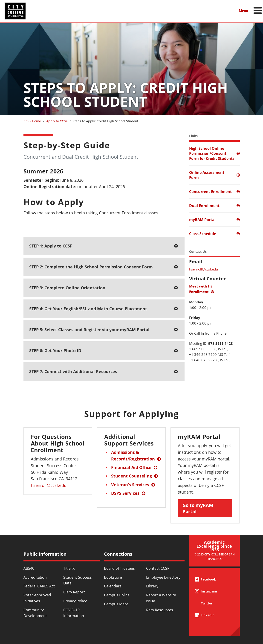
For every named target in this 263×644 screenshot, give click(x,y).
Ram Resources (160, 610)
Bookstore (113, 577)
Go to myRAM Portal (198, 508)
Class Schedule (203, 234)
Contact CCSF (158, 568)
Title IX (69, 568)
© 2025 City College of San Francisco (214, 556)
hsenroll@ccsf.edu (204, 269)
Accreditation (35, 577)
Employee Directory (163, 577)
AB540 (29, 568)
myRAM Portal (202, 220)
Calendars (113, 586)
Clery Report (74, 592)
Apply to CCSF (57, 121)
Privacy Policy (75, 601)
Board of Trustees (119, 568)
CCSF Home (32, 121)
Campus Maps (116, 604)
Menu (243, 11)
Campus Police (117, 595)
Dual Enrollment (204, 206)
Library (152, 586)
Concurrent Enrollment (210, 192)
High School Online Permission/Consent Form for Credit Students (212, 153)
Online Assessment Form (207, 175)
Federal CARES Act (39, 586)
